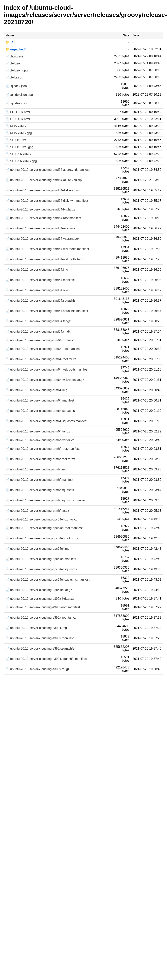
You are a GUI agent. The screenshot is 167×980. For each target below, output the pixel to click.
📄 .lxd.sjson (14, 77)
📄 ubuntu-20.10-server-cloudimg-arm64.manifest (40, 400)
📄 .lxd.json (13, 63)
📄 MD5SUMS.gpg (19, 133)
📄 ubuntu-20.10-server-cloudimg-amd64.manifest (40, 280)
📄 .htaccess (14, 56)
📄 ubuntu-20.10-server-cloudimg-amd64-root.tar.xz (41, 228)
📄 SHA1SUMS (16, 140)
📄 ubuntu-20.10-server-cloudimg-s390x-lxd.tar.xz (40, 599)
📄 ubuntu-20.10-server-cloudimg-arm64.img (36, 390)
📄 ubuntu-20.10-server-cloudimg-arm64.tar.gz (38, 431)
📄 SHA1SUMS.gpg (19, 147)
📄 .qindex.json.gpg (19, 95)
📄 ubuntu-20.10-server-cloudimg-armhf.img (36, 469)
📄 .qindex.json (16, 86)
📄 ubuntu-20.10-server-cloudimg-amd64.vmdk (38, 332)
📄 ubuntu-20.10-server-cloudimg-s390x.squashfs (40, 648)
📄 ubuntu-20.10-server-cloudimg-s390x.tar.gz (37, 669)
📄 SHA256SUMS (18, 154)
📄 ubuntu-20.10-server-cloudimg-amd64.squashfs (40, 301)
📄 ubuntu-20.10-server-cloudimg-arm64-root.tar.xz (41, 359)
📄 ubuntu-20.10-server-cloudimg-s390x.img (36, 628)
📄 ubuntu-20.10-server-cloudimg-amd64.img (37, 270)
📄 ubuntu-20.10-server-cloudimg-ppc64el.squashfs (41, 569)
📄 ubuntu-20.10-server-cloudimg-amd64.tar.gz (38, 321)
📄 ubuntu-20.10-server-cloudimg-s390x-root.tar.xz (41, 618)
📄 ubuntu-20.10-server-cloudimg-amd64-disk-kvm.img (43, 190)
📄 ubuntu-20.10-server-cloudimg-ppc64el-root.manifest (44, 528)
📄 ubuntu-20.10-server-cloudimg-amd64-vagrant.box (42, 239)
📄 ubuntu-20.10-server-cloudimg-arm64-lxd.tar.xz (40, 340)
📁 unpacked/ (16, 49)
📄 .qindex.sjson (17, 103)
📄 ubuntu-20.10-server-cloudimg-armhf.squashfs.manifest (46, 500)
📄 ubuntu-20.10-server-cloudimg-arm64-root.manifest (43, 349)
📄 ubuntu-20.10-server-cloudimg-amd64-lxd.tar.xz (40, 209)
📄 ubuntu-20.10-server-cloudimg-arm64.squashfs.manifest (46, 421)
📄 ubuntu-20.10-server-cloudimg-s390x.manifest (40, 638)
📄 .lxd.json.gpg (17, 70)
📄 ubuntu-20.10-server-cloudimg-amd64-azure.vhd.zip (44, 180)
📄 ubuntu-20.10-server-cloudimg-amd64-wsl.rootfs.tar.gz (45, 259)
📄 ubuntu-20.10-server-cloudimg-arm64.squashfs (40, 411)
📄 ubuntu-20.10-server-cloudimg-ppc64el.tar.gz (39, 590)
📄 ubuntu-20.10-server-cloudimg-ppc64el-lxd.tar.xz (41, 519)
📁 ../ (9, 42)
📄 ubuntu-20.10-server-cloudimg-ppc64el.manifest (41, 559)
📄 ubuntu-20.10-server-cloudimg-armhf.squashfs (40, 490)
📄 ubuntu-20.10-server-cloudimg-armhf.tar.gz (37, 511)
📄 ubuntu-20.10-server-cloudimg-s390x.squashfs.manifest (46, 659)
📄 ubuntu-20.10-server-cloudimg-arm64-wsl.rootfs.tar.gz (45, 380)
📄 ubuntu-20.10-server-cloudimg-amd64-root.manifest (43, 218)
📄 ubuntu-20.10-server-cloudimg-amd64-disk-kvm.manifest (47, 201)
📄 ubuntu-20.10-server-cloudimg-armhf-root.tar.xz (40, 459)
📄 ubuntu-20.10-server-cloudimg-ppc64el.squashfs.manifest (47, 580)
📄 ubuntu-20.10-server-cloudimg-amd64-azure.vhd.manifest (47, 170)
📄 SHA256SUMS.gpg (21, 161)
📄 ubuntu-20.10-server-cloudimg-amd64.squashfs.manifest (47, 311)
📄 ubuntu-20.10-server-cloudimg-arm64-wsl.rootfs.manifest (47, 369)
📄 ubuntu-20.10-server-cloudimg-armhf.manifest (39, 480)
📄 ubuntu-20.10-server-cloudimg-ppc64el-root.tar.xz (42, 538)
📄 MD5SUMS (16, 126)
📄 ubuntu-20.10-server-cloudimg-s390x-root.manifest (43, 607)
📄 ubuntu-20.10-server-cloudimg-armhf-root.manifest (43, 449)
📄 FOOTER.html (18, 112)
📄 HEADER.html (18, 119)
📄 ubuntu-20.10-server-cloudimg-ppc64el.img (37, 549)
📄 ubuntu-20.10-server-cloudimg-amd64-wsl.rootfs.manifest (47, 249)
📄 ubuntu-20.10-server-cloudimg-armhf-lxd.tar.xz (40, 440)
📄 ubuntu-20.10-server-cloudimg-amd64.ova (37, 290)
